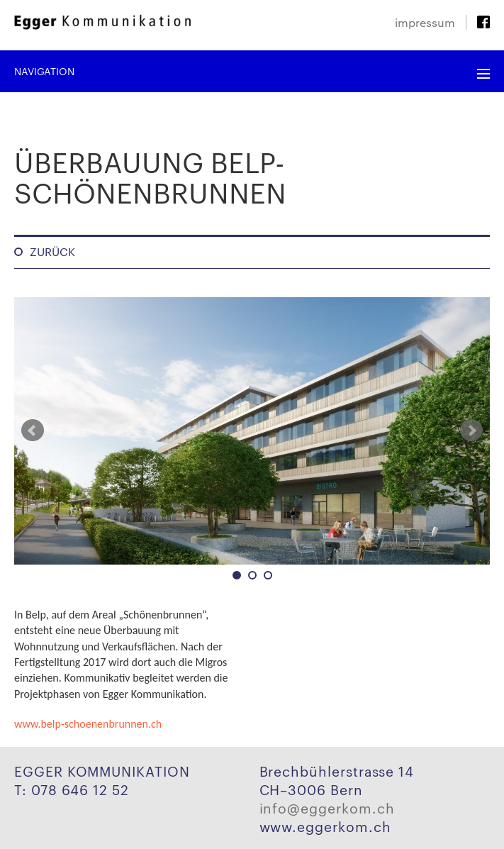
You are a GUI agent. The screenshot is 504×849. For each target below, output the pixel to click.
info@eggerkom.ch (327, 807)
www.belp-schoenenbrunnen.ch (88, 724)
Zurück (52, 251)
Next (471, 431)
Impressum (425, 22)
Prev (33, 431)
